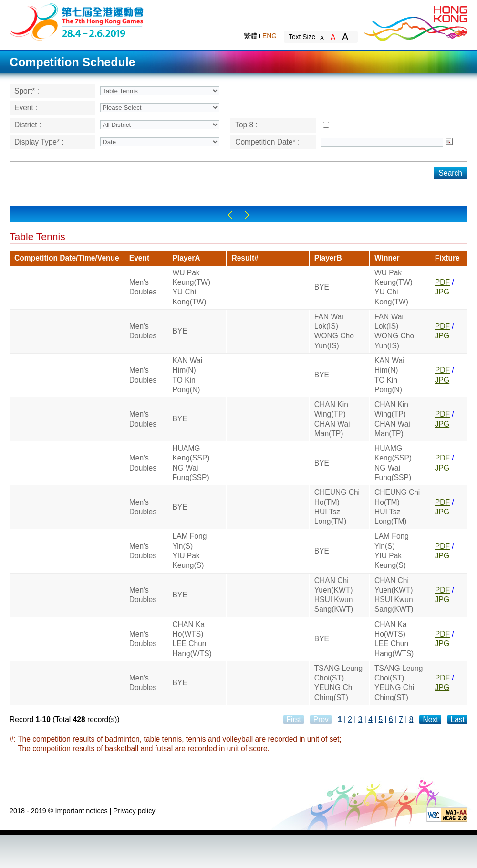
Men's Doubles (143, 287)
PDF (442, 282)
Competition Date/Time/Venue (67, 258)
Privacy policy (135, 811)
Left (230, 215)
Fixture (447, 258)
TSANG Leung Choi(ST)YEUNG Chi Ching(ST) (338, 683)
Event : (26, 108)
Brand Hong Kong (415, 21)
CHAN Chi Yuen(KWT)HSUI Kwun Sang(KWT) (334, 595)
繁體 (250, 36)
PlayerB (328, 258)
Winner (387, 258)
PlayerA (186, 258)
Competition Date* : (267, 142)
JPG (442, 292)
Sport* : (27, 91)
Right (247, 215)
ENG (270, 36)
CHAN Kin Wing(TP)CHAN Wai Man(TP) (332, 419)
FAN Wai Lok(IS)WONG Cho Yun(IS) (334, 331)
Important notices (81, 811)
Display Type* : (39, 142)
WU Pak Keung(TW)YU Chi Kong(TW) (191, 287)
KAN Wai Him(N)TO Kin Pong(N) (187, 375)
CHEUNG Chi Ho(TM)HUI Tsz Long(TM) (337, 507)
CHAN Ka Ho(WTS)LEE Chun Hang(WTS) (192, 639)
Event (139, 258)
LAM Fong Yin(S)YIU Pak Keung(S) (189, 551)
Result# (245, 258)
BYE (322, 287)
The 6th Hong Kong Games (77, 21)
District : (28, 125)
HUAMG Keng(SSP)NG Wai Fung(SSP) (191, 463)
